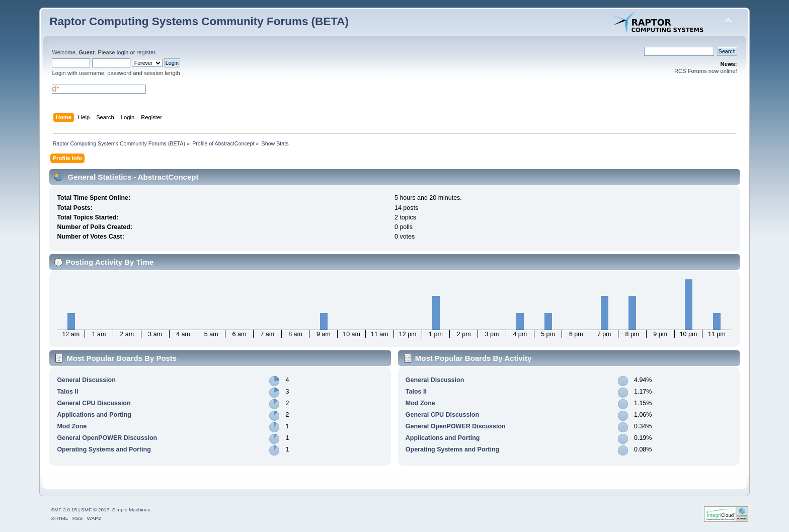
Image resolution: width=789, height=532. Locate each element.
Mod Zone (72, 426)
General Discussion (86, 380)
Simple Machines (131, 510)
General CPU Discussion (94, 403)
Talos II (67, 392)
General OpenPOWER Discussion (107, 438)
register (146, 52)
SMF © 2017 (95, 510)
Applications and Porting (94, 415)
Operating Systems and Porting (104, 449)
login (123, 52)
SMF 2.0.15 (64, 510)
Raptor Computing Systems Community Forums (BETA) (199, 21)
